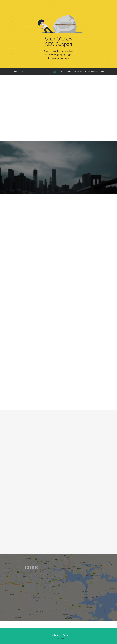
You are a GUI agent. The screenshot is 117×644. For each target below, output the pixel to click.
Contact (103, 72)
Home (55, 72)
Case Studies (78, 72)
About (62, 72)
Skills (69, 72)
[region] (58, 34)
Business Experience (91, 72)
